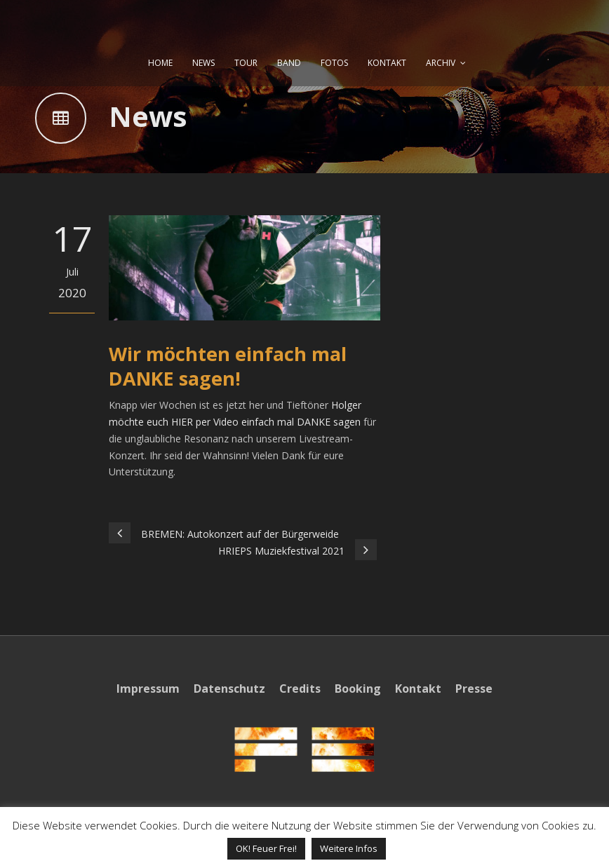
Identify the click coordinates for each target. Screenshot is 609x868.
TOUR (246, 63)
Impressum (148, 689)
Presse (474, 689)
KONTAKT (387, 63)
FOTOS (334, 63)
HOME (160, 63)
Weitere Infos (349, 848)
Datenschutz (229, 689)
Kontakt (418, 689)
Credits (300, 689)
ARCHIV (441, 63)
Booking (358, 689)
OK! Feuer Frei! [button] (266, 848)
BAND (289, 63)
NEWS (203, 63)
